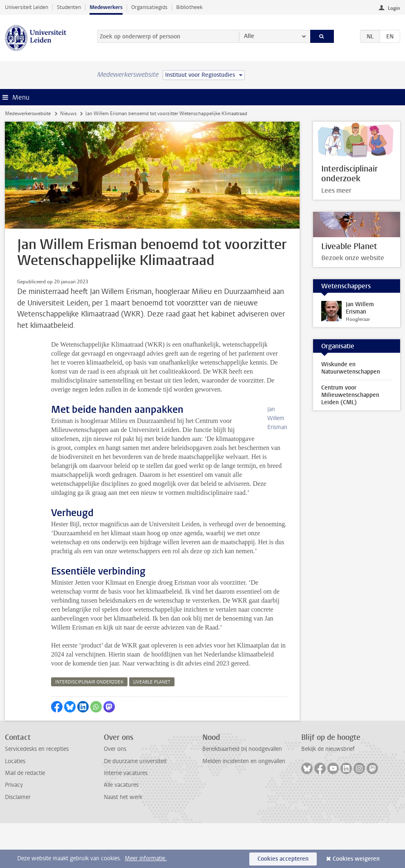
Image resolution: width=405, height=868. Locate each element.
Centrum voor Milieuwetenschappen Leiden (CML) (350, 395)
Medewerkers (106, 7)
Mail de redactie (25, 818)
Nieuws (68, 114)
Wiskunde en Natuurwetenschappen (351, 368)
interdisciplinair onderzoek (89, 727)
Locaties (15, 806)
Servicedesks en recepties (37, 794)
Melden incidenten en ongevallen (244, 806)
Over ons (115, 794)
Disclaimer (18, 842)
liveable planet (152, 727)
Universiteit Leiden (27, 7)
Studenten (69, 7)
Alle (249, 36)
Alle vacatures (121, 830)
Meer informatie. (146, 858)
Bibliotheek (189, 7)
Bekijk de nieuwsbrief (328, 794)
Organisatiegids (149, 7)
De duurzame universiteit (135, 806)
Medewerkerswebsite (28, 114)
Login (394, 8)
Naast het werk (123, 842)
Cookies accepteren (283, 859)
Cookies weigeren (356, 859)
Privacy (14, 830)
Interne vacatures (126, 818)
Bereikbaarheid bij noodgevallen (242, 794)
